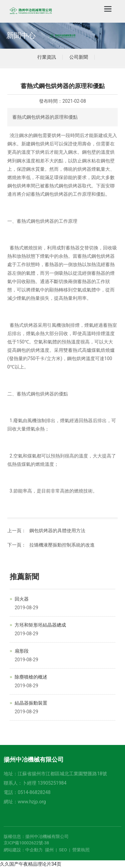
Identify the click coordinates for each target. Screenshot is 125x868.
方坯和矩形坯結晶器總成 (40, 625)
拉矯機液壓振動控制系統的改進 (62, 545)
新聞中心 (21, 36)
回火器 (22, 599)
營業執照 (81, 850)
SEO (63, 850)
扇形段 (22, 651)
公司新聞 (79, 57)
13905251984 (52, 783)
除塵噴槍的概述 (31, 677)
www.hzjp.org (32, 802)
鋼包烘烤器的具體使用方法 (57, 531)
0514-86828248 (34, 792)
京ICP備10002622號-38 (26, 843)
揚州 (49, 850)
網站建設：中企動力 (23, 850)
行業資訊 (47, 57)
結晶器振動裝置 (31, 703)
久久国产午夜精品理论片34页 (31, 864)
